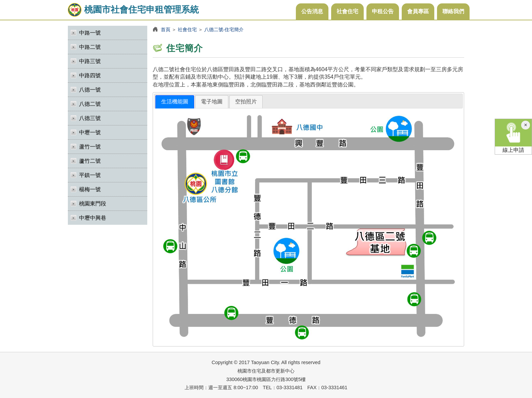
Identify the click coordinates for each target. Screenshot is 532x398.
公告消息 (312, 11)
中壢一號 (90, 132)
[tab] (175, 102)
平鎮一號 (90, 175)
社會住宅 (347, 11)
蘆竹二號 (90, 161)
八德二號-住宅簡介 (224, 29)
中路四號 (90, 75)
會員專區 (418, 11)
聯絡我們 (453, 11)
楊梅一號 (90, 189)
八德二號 (90, 104)
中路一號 (90, 33)
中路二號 (90, 47)
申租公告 (383, 11)
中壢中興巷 (93, 218)
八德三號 (90, 118)
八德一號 (90, 90)
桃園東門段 (93, 204)
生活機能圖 (175, 102)
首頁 (166, 29)
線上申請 (513, 136)
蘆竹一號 (90, 147)
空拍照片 (246, 102)
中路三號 (90, 61)
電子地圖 (212, 102)
